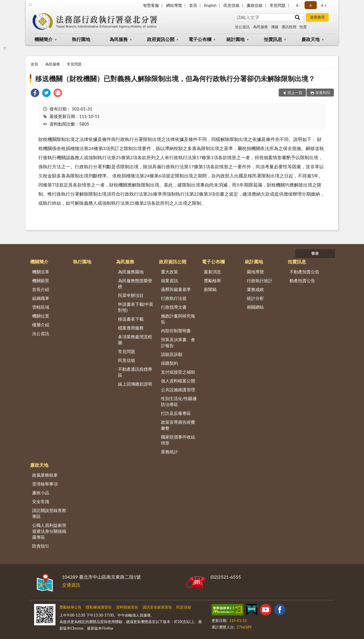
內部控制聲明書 (176, 331)
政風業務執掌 (45, 475)
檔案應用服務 (131, 328)
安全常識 (41, 501)
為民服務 (260, 27)
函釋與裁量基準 (176, 289)
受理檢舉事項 (45, 484)
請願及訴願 (172, 354)
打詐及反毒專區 (176, 413)
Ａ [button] (311, 5)
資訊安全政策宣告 (157, 607)
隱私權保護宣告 (99, 607)
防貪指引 (41, 546)
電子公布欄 (200, 39)
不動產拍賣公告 (304, 272)
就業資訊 (169, 280)
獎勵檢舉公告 (71, 607)
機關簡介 (44, 39)
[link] (35, 94)
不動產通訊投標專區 (135, 372)
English (210, 5)
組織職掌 (41, 298)
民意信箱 (231, 5)
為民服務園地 (131, 272)
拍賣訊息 (273, 39)
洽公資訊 (242, 27)
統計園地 (235, 39)
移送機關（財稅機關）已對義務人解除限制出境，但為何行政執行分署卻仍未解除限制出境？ (175, 78)
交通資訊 (71, 585)
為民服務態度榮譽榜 (135, 283)
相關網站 (255, 307)
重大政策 (169, 272)
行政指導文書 (174, 307)
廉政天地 (311, 39)
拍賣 (303, 27)
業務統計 (169, 452)
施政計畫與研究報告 (178, 319)
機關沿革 (41, 272)
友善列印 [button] (323, 93)
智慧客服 (151, 5)
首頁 (193, 5)
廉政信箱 (255, 5)
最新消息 (212, 272)
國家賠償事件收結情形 (178, 440)
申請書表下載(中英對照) (136, 307)
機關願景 (41, 280)
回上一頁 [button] (295, 93)
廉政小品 (41, 493)
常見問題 (278, 5)
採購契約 (169, 363)
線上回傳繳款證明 (135, 384)
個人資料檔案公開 (178, 381)
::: (30, 4)
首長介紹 (41, 289)
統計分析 (255, 298)
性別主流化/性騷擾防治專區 (179, 401)
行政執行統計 (260, 280)
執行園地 (81, 39)
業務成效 (255, 289)
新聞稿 (210, 289)
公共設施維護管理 (178, 390)
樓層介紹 (41, 325)
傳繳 (275, 27)
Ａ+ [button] (323, 5)
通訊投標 (289, 27)
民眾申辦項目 (131, 295)
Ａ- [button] (298, 5)
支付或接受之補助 (178, 372)
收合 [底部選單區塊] (315, 253)
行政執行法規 (174, 298)
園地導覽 (255, 272)
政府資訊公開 (161, 39)
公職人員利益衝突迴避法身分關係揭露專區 (49, 531)
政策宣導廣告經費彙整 (178, 425)
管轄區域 (41, 307)
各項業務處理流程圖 (135, 340)
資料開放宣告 (127, 607)
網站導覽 (174, 5)
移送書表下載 (131, 319)
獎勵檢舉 (212, 280)
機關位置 (41, 316)
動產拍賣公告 (302, 280)
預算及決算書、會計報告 (178, 342)
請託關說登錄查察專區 (49, 513)
